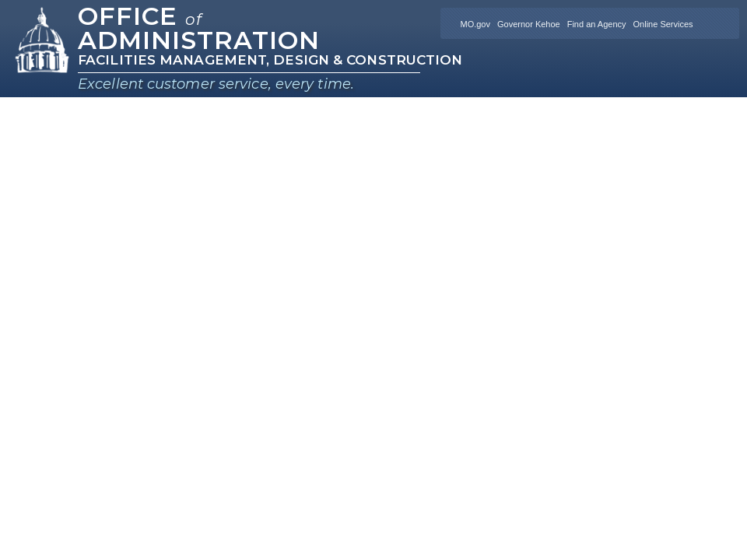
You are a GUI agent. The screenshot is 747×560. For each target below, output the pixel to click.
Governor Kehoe (529, 24)
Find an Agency (597, 24)
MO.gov (475, 24)
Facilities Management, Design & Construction (270, 60)
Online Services (663, 24)
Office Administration (199, 28)
